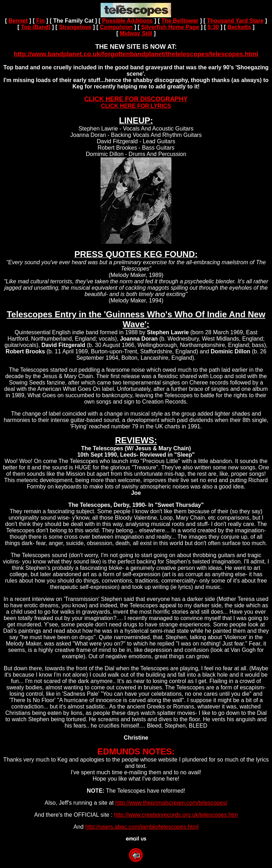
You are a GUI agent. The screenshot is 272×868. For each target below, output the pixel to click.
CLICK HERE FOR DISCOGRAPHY (136, 99)
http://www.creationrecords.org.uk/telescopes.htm (176, 815)
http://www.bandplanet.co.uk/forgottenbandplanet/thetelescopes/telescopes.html (136, 54)
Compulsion (116, 27)
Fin (40, 21)
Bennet (18, 21)
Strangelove (75, 27)
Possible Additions (127, 21)
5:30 (213, 27)
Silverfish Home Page (170, 27)
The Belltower (180, 21)
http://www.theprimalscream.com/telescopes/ (171, 803)
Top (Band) (36, 27)
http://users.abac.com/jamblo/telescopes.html (142, 827)
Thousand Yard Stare (235, 21)
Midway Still (136, 33)
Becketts (239, 27)
